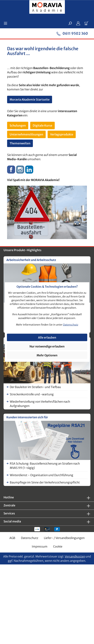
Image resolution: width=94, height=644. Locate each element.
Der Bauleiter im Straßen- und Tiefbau (35, 387)
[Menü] (7, 23)
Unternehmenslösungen (26, 134)
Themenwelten (20, 143)
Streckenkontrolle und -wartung (32, 394)
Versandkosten (75, 556)
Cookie (58, 546)
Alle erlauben (47, 337)
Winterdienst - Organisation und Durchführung (41, 475)
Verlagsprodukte (62, 134)
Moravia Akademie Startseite (30, 100)
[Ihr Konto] (78, 23)
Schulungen (18, 125)
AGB (12, 538)
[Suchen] (70, 23)
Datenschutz (30, 538)
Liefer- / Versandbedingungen (64, 538)
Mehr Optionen (47, 355)
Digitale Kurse (42, 125)
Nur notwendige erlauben (47, 346)
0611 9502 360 (72, 33)
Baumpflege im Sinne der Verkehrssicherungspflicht (45, 482)
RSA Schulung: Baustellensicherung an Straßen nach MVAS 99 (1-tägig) (45, 466)
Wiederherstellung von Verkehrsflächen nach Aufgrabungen (40, 404)
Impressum (40, 546)
